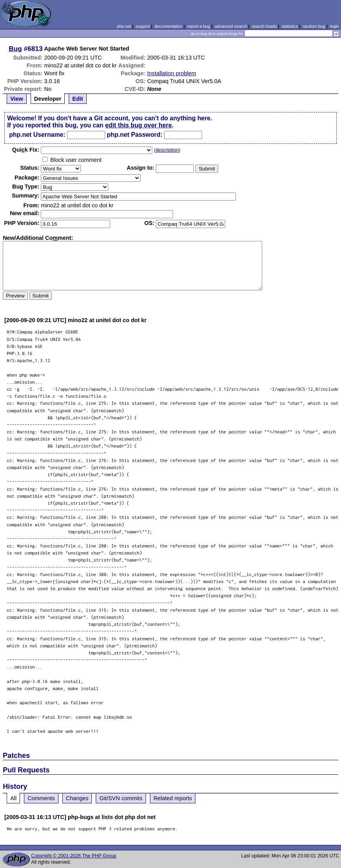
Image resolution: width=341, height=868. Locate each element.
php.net (124, 26)
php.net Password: (135, 135)
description (167, 150)
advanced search (231, 26)
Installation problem (172, 73)
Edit (77, 99)
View (17, 99)
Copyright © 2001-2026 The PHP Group (74, 856)
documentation (169, 26)
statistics (290, 26)
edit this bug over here (139, 125)
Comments (41, 798)
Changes (77, 798)
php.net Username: (37, 135)
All (13, 798)
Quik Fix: (26, 150)
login (335, 26)
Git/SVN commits (121, 798)
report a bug (199, 26)
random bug (314, 26)
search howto (264, 26)
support (143, 26)
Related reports (173, 798)
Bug (15, 49)
